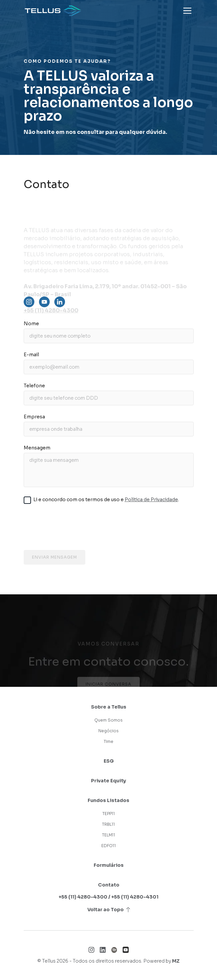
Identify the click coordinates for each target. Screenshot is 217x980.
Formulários (109, 865)
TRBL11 (108, 824)
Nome (31, 324)
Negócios (108, 731)
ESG (109, 761)
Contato (109, 885)
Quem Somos (108, 720)
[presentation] (109, 529)
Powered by (161, 961)
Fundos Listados (108, 800)
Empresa (34, 417)
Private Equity (108, 781)
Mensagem (37, 448)
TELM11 (109, 835)
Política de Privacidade (151, 500)
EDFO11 (109, 846)
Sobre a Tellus (109, 707)
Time (108, 741)
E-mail (31, 355)
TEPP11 (109, 814)
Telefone (34, 386)
